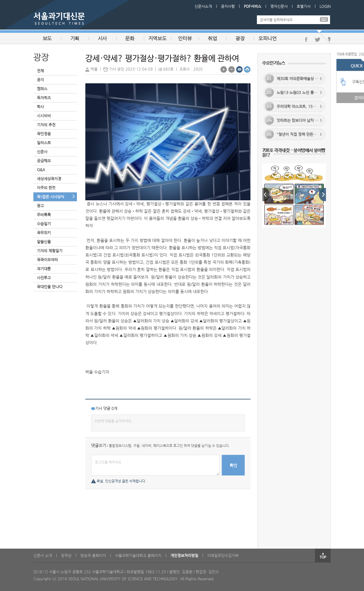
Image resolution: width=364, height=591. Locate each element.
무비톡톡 (44, 215)
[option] (294, 188)
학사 (40, 107)
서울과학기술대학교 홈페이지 (138, 555)
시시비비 (44, 116)
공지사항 (228, 6)
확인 (233, 465)
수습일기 (44, 224)
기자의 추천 (46, 125)
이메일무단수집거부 (223, 555)
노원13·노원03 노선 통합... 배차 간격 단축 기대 (295, 92)
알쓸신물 (44, 242)
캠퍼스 (42, 89)
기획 (75, 38)
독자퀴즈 (44, 98)
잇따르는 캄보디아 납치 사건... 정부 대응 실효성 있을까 (295, 120)
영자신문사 (279, 6)
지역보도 (157, 38)
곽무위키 (44, 233)
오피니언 (267, 38)
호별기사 (304, 6)
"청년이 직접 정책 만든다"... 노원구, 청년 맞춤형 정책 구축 (295, 134)
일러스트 (44, 143)
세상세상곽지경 (49, 179)
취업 (212, 38)
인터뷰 (185, 38)
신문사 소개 (43, 555)
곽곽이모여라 (47, 260)
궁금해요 (44, 161)
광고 (40, 206)
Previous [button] (266, 194)
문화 (130, 38)
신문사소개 (203, 6)
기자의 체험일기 (50, 251)
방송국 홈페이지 (93, 555)
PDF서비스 (253, 6)
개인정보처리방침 (184, 555)
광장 (240, 38)
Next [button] (322, 194)
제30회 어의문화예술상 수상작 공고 (295, 79)
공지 (40, 80)
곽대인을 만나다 (50, 287)
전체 (40, 71)
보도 (47, 38)
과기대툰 (44, 269)
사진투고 (44, 278)
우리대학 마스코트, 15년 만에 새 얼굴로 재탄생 (295, 106)
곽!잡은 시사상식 (51, 197)
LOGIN (325, 6)
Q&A (41, 170)
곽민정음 (44, 134)
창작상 (66, 555)
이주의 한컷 (46, 188)
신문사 (42, 152)
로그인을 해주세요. (155, 465)
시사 (102, 38)
